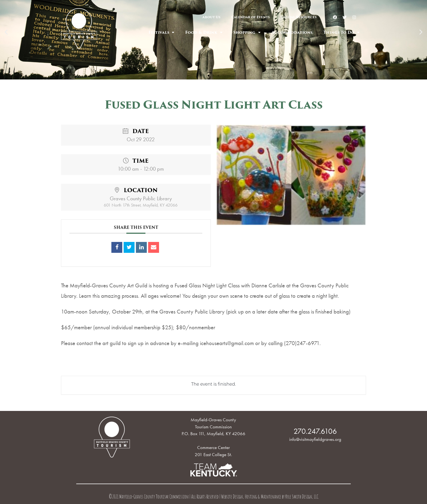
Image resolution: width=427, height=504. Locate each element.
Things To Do (341, 32)
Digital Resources (298, 17)
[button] (209, 76)
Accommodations (292, 32)
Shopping (247, 32)
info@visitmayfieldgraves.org (315, 439)
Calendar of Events (250, 17)
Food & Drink (204, 32)
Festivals (161, 32)
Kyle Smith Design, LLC (302, 497)
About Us (211, 17)
